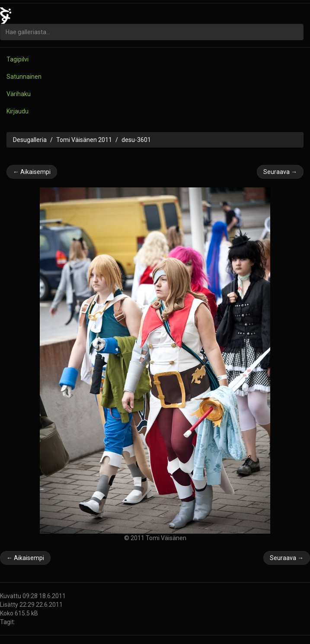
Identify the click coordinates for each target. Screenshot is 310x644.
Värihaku (19, 94)
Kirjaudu (18, 111)
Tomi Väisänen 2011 (84, 140)
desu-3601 (136, 140)
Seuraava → (280, 172)
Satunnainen (24, 77)
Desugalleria (30, 140)
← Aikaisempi (32, 172)
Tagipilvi (18, 59)
